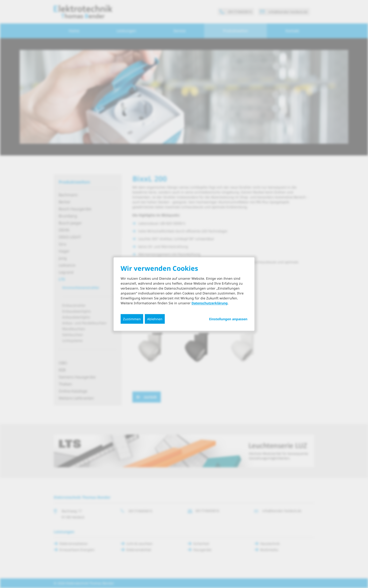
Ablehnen (155, 319)
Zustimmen (132, 319)
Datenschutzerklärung (210, 303)
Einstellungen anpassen (228, 319)
